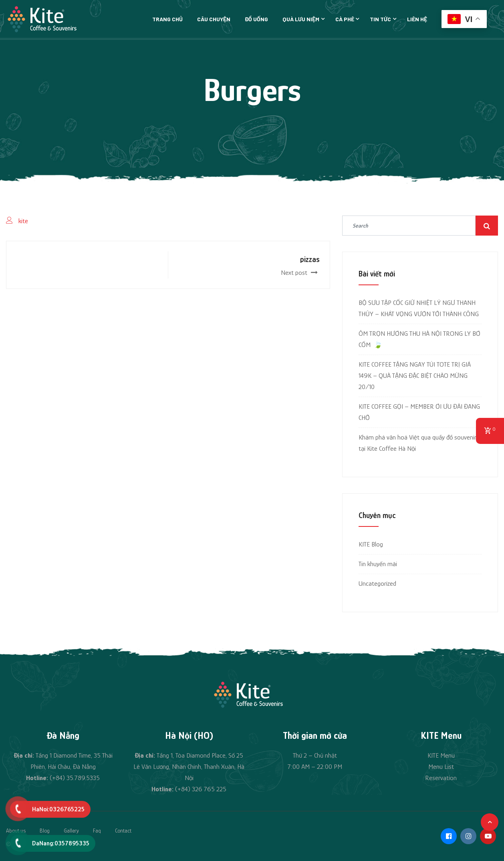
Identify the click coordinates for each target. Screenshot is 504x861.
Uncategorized (377, 584)
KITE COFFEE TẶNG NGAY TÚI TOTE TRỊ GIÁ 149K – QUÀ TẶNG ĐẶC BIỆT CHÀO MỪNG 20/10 (415, 376)
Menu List (441, 767)
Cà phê (345, 19)
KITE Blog (371, 544)
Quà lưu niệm (301, 19)
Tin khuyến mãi (378, 564)
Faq (97, 831)
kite (23, 221)
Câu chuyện (214, 19)
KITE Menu (441, 755)
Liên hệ (417, 19)
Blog (45, 831)
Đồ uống (256, 19)
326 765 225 (209, 789)
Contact (123, 831)
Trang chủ (167, 19)
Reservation (441, 778)
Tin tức (380, 19)
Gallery (71, 831)
